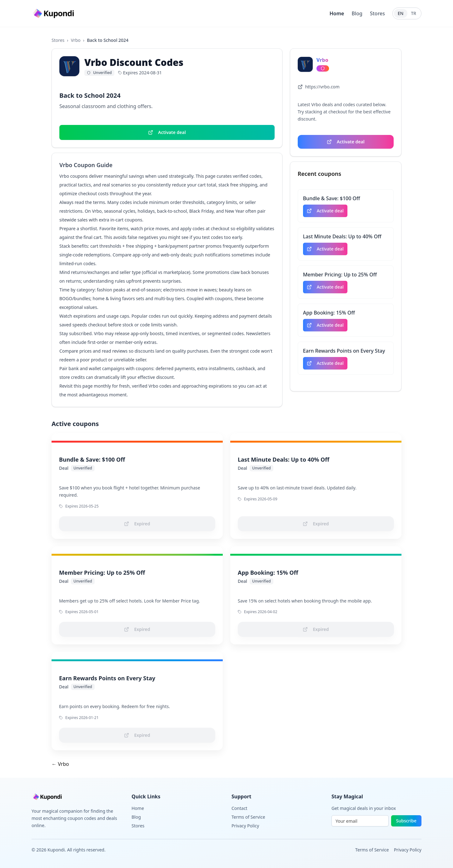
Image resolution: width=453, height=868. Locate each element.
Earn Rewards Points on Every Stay (344, 351)
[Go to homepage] (54, 14)
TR (414, 13)
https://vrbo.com (319, 87)
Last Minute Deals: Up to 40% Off (342, 236)
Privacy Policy (245, 826)
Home (337, 13)
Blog (357, 13)
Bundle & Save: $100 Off (332, 198)
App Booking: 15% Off (329, 313)
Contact (239, 808)
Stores (377, 13)
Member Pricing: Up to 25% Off (340, 275)
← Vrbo (60, 764)
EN (401, 13)
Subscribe (406, 821)
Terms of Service (248, 817)
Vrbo (76, 40)
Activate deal (167, 132)
